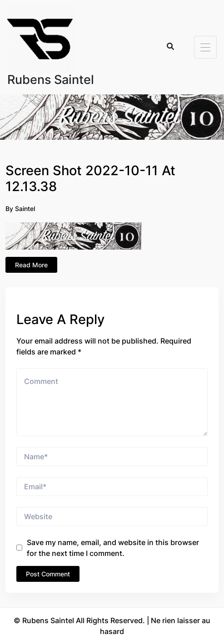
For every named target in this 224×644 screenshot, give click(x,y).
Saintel (25, 209)
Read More (31, 265)
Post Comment (48, 574)
